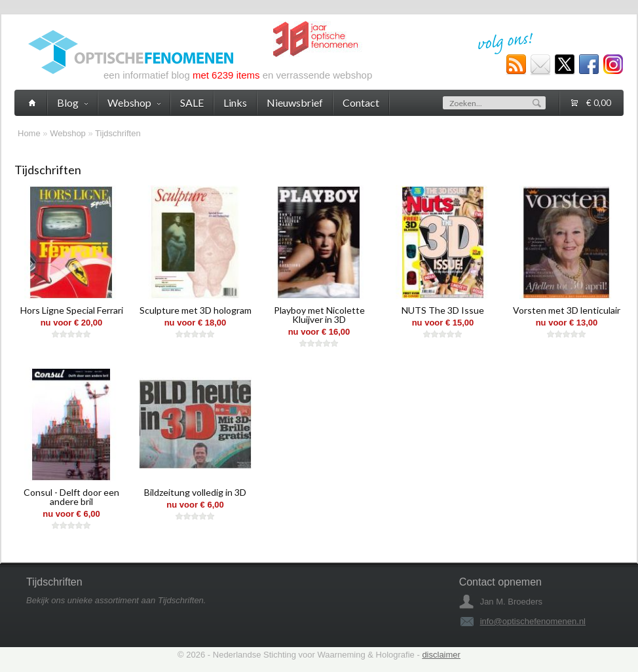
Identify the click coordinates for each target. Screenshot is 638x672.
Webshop (68, 133)
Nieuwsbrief (295, 103)
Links (235, 103)
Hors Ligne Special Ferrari (72, 310)
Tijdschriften (118, 133)
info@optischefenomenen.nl (533, 621)
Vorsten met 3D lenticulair (567, 310)
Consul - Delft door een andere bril (71, 497)
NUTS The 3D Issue (443, 310)
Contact (361, 103)
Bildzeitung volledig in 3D (195, 492)
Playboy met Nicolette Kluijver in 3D (319, 315)
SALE (192, 103)
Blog (72, 103)
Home (29, 133)
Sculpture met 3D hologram (196, 310)
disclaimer (441, 655)
